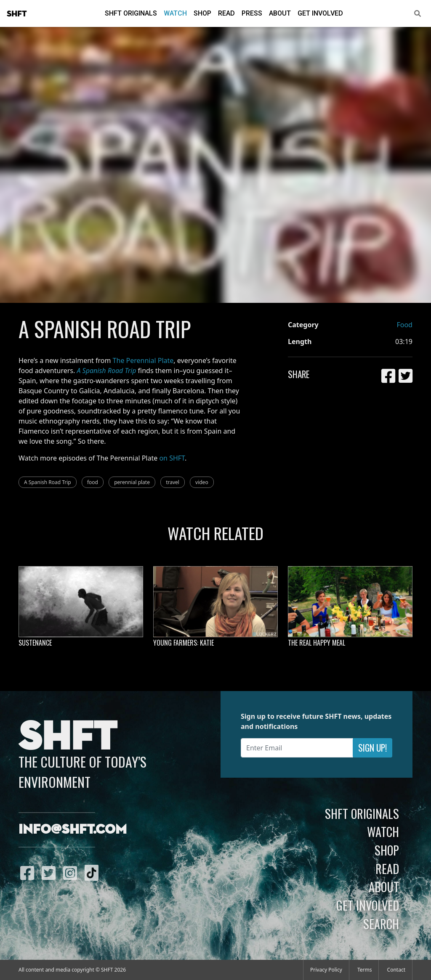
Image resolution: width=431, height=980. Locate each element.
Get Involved (320, 13)
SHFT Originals (131, 13)
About (280, 13)
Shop (202, 13)
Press (252, 13)
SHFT (17, 14)
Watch (175, 13)
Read (226, 13)
